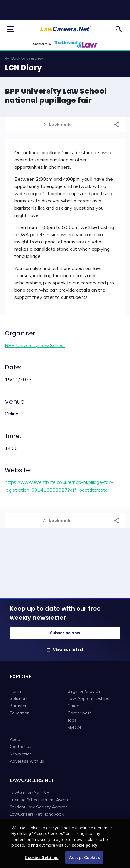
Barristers (19, 706)
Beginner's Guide (84, 691)
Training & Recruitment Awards (41, 800)
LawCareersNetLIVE (29, 792)
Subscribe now (65, 633)
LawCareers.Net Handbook (37, 814)
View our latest (68, 650)
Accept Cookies (84, 860)
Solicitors (19, 698)
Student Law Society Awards (39, 807)
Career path (80, 713)
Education (20, 713)
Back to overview (27, 58)
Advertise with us (27, 761)
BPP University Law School (35, 345)
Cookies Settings (41, 860)
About (16, 739)
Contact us (21, 747)
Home (16, 691)
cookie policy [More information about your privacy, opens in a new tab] (84, 847)
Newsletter (20, 754)
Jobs (72, 720)
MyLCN (74, 727)
